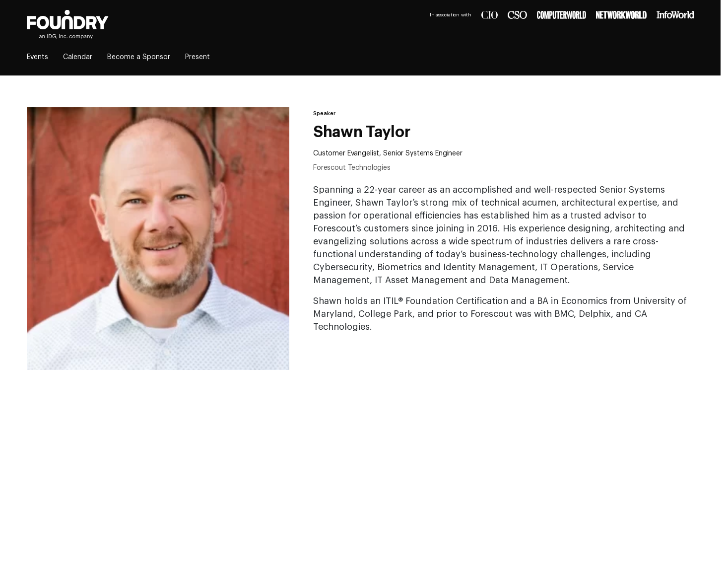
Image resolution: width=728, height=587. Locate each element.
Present (198, 57)
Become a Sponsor (139, 57)
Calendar (78, 57)
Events (37, 57)
